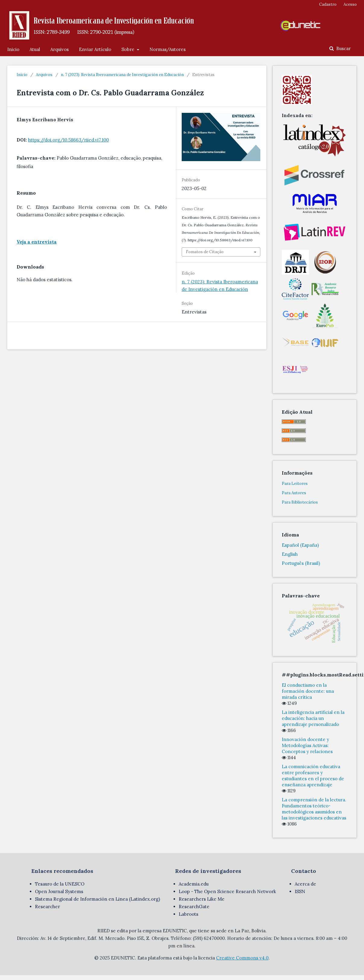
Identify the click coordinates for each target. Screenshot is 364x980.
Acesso (350, 4)
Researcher (47, 907)
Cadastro (328, 4)
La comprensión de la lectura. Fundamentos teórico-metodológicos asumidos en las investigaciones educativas (314, 809)
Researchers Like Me (202, 899)
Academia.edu (194, 884)
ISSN (300, 891)
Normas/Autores (168, 49)
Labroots (188, 914)
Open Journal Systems (59, 891)
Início (22, 75)
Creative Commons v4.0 (242, 958)
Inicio (13, 49)
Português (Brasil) (301, 563)
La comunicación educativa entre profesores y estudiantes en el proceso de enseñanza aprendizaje (313, 776)
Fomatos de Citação (205, 252)
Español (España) (300, 545)
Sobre (129, 49)
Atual (35, 49)
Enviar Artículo (95, 49)
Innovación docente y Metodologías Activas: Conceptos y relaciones (307, 745)
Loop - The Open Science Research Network (227, 891)
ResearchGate (194, 907)
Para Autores (294, 493)
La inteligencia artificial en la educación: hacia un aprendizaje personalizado (313, 718)
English (290, 554)
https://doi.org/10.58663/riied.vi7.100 (68, 140)
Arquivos (60, 49)
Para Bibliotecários (300, 502)
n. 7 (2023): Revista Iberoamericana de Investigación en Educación (122, 75)
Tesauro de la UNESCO (60, 884)
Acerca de (305, 884)
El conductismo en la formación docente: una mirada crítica (308, 691)
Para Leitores (295, 484)
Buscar (343, 48)
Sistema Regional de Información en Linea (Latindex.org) (97, 899)
